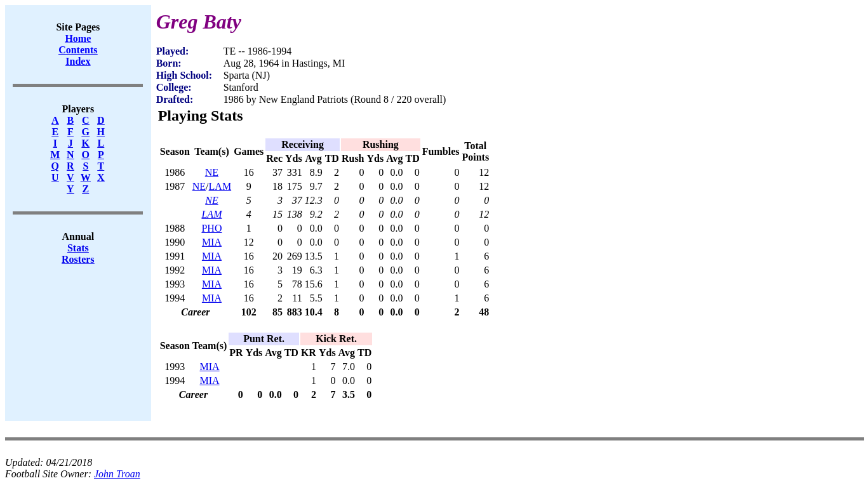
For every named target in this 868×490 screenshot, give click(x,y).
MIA (212, 242)
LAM (220, 186)
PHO (211, 228)
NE (212, 172)
